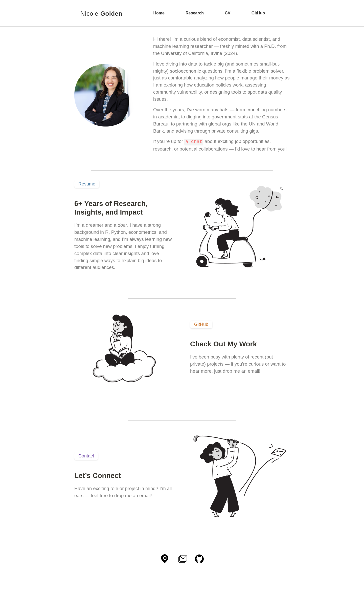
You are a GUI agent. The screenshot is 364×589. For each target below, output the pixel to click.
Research (195, 13)
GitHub (258, 13)
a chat (194, 141)
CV (227, 13)
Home (159, 13)
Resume (87, 184)
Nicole (101, 14)
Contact (86, 456)
